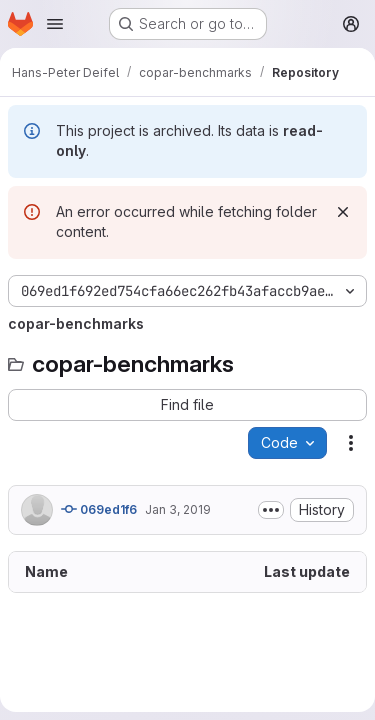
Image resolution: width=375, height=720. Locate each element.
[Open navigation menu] (55, 24)
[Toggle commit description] (271, 510)
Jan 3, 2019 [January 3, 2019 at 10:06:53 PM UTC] (178, 509)
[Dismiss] (343, 212)
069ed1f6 (99, 509)
